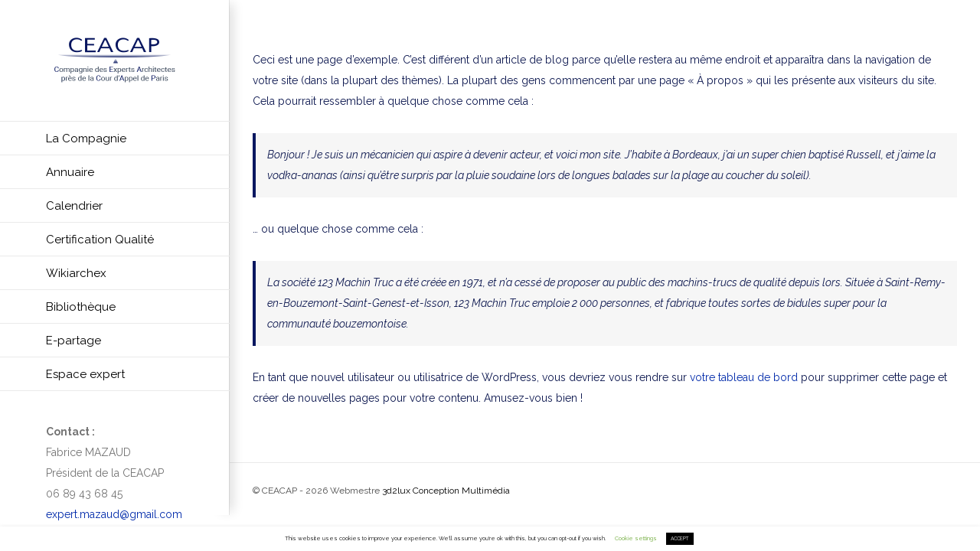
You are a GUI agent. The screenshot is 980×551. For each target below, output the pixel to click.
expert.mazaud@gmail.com (114, 514)
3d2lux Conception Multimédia (446, 491)
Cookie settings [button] (636, 538)
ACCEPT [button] (680, 539)
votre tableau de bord (744, 377)
